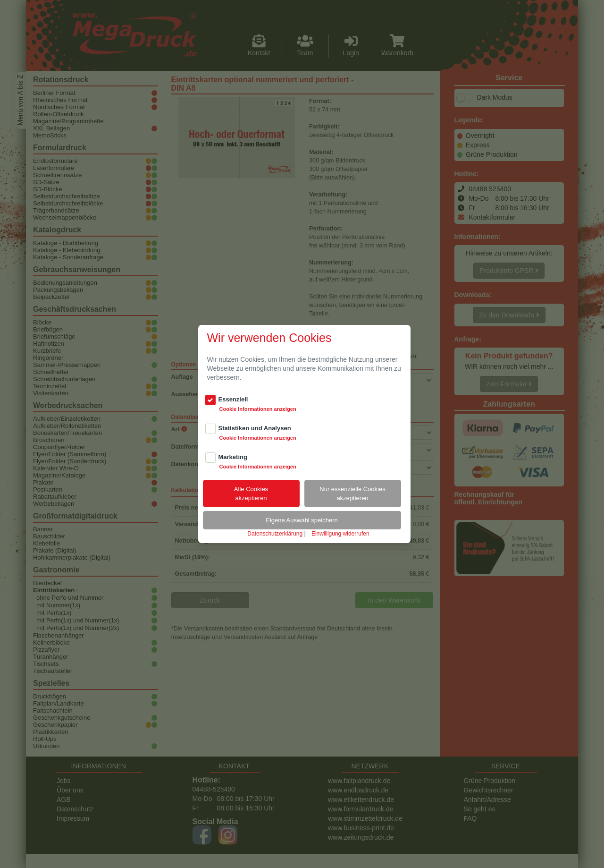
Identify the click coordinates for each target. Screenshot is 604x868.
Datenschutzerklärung (275, 534)
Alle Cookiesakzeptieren (251, 494)
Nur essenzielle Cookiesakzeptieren (352, 494)
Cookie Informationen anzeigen (258, 409)
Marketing (233, 457)
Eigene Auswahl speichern (302, 520)
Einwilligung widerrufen (340, 534)
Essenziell (233, 399)
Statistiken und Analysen (255, 428)
